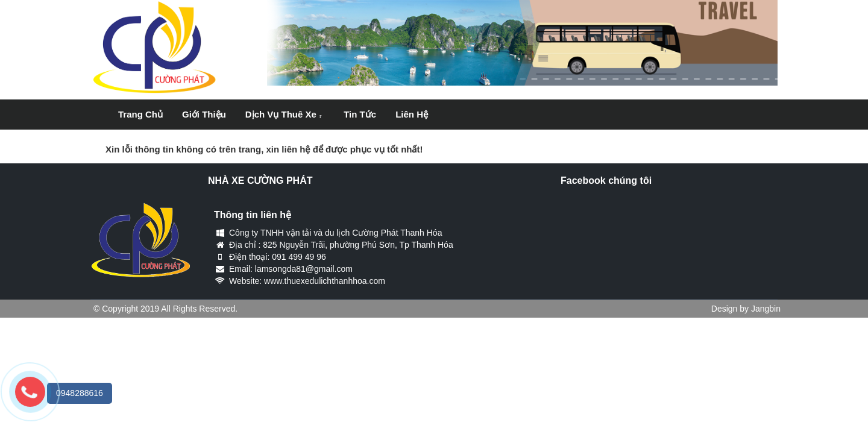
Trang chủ (140, 114)
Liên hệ (412, 114)
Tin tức (360, 114)
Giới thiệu (204, 114)
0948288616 (80, 393)
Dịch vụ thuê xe (281, 114)
